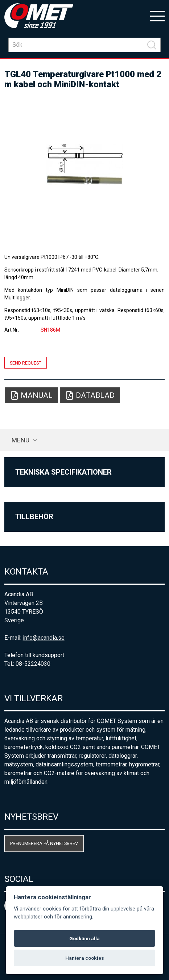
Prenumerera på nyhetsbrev (44, 843)
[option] (85, 164)
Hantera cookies (85, 958)
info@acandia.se (44, 638)
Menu (20, 440)
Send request (26, 363)
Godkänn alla (84, 938)
